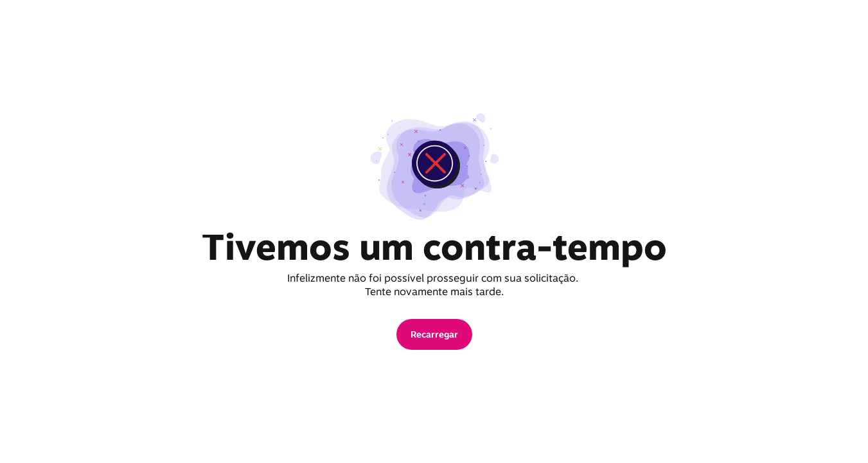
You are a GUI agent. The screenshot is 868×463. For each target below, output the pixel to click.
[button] (434, 334)
